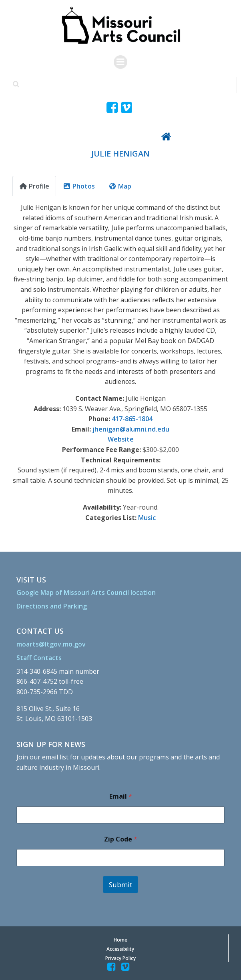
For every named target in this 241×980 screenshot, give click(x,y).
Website (121, 439)
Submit (120, 885)
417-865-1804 (132, 419)
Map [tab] (120, 186)
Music (147, 518)
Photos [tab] (79, 186)
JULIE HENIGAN (120, 154)
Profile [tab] (34, 186)
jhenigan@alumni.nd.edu (131, 429)
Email (121, 796)
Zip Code (121, 839)
